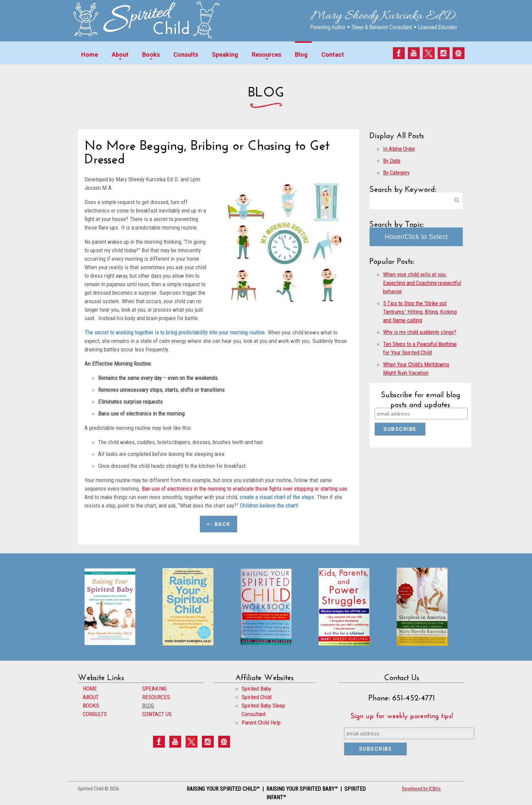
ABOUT (91, 697)
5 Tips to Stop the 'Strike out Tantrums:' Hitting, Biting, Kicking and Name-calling (420, 312)
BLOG (148, 706)
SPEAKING (154, 689)
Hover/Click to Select (416, 237)
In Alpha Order (399, 149)
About (120, 54)
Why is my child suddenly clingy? (420, 332)
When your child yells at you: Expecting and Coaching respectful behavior (422, 283)
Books (151, 54)
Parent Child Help (261, 722)
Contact (333, 54)
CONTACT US (157, 714)
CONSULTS (95, 714)
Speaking (225, 54)
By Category (396, 172)
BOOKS (91, 706)
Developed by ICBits (421, 789)
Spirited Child (256, 697)
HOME (90, 689)
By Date (392, 161)
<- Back (218, 524)
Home (90, 54)
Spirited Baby (256, 689)
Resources (267, 54)
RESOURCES (156, 697)
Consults (186, 54)
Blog (301, 54)
